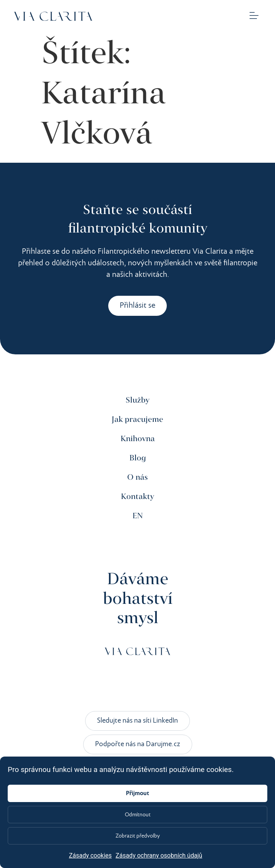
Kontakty (137, 497)
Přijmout (137, 794)
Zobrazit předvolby (138, 836)
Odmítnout (138, 815)
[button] (254, 16)
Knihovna (138, 439)
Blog (138, 458)
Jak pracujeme (137, 420)
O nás (137, 478)
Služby (137, 400)
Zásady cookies (90, 855)
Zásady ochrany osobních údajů (159, 855)
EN (138, 516)
